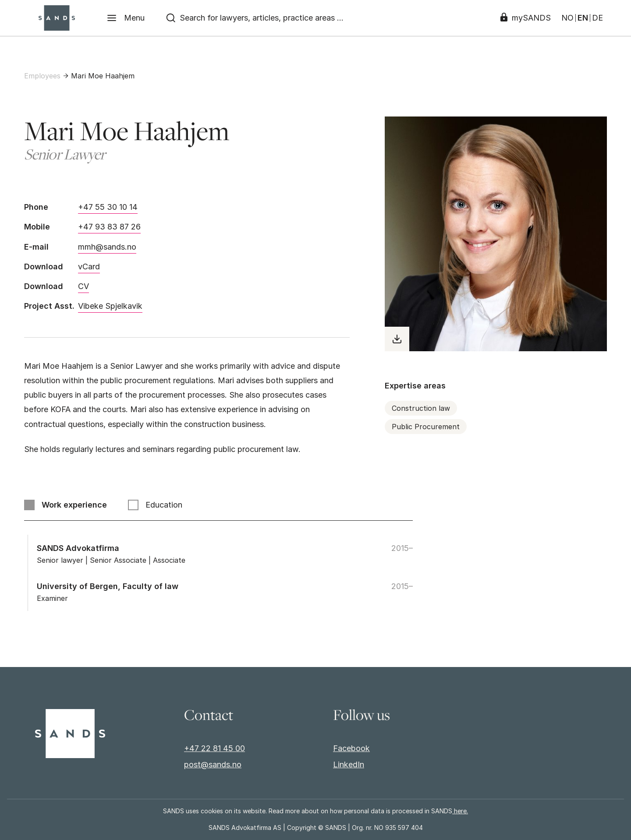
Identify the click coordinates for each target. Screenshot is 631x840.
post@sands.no (213, 764)
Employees (42, 76)
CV (83, 286)
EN (583, 18)
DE (597, 18)
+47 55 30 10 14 (108, 207)
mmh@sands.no (107, 247)
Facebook (351, 748)
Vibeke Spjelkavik (110, 306)
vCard (89, 266)
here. (460, 811)
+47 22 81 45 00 (214, 748)
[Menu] (126, 18)
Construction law (421, 408)
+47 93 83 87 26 (109, 227)
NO (567, 18)
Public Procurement (426, 427)
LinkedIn (349, 764)
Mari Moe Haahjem (103, 76)
